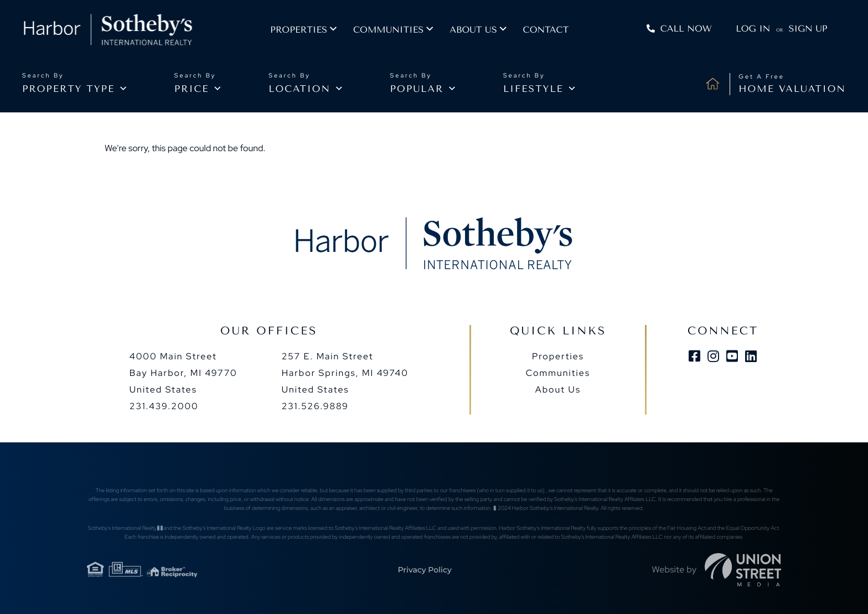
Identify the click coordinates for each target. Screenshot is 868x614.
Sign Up (807, 30)
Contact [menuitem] (553, 31)
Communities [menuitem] (396, 31)
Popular (417, 89)
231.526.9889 (315, 406)
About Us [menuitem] (558, 389)
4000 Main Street (184, 373)
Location (299, 89)
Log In (752, 30)
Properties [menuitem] (306, 31)
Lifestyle (533, 89)
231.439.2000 (164, 406)
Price (192, 89)
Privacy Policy (424, 570)
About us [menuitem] (480, 31)
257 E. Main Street (345, 373)
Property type (68, 89)
